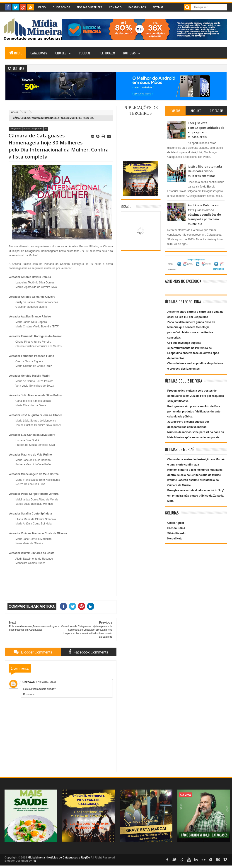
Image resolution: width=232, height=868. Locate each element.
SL (26, 113)
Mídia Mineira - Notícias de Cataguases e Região (59, 858)
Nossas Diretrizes (90, 7)
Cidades (61, 53)
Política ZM (107, 53)
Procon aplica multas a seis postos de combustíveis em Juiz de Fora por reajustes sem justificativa (196, 396)
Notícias (129, 53)
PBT (35, 861)
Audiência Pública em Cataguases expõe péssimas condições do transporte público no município (204, 215)
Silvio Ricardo (176, 533)
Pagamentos (137, 7)
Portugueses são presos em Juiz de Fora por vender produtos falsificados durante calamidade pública (194, 412)
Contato (115, 7)
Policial (85, 53)
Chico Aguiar (176, 523)
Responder (29, 694)
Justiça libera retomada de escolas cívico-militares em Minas (205, 171)
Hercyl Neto (175, 539)
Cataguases (39, 53)
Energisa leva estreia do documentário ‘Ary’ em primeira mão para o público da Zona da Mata (196, 496)
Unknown (29, 682)
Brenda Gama (176, 528)
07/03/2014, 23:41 (46, 682)
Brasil (126, 206)
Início (42, 7)
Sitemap (158, 7)
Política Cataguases (33, 129)
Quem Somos (61, 7)
